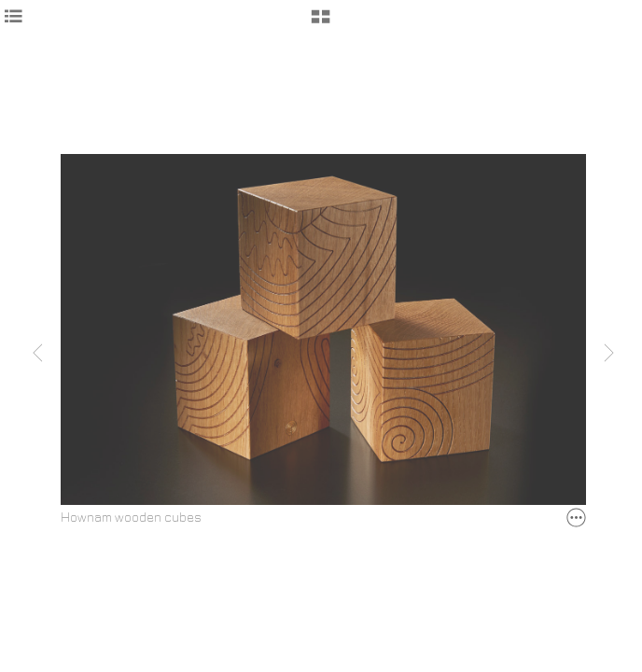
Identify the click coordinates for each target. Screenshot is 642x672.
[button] (321, 23)
